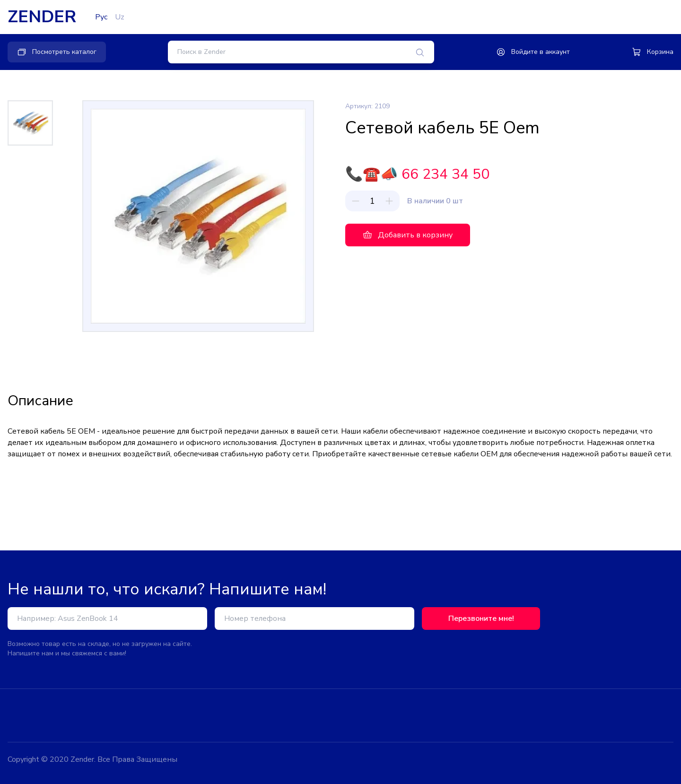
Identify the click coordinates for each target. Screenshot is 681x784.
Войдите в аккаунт (533, 52)
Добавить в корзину (408, 235)
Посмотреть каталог (57, 52)
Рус (101, 17)
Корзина (653, 52)
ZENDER (42, 17)
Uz (120, 17)
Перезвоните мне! (481, 618)
